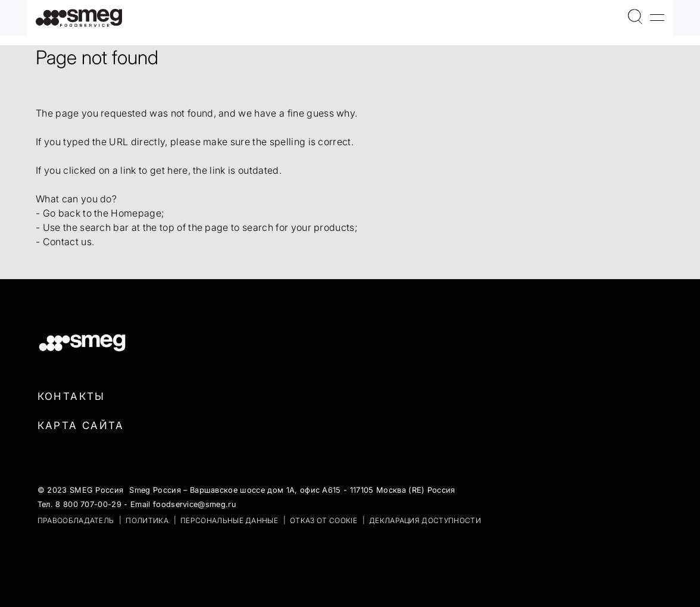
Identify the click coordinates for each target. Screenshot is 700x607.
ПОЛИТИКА (147, 520)
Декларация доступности (425, 520)
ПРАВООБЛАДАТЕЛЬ (76, 520)
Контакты (71, 396)
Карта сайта (81, 425)
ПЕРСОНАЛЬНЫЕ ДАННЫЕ (229, 520)
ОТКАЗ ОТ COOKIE (324, 520)
